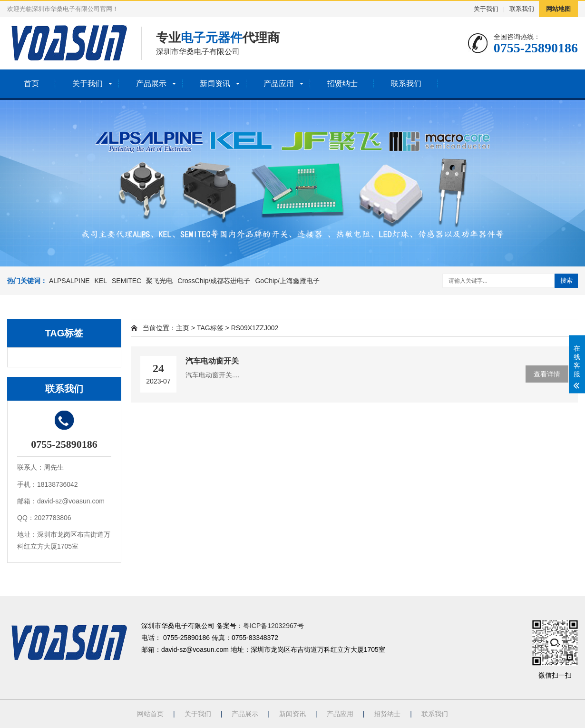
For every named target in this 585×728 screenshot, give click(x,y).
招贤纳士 (342, 84)
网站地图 (558, 9)
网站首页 (150, 714)
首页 (31, 84)
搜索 (566, 280)
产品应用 (279, 84)
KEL (101, 281)
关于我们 (486, 9)
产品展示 (151, 84)
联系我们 (522, 9)
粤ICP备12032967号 (273, 626)
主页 (183, 328)
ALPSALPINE (69, 281)
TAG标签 (210, 328)
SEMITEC (127, 281)
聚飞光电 (159, 281)
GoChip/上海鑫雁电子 (287, 281)
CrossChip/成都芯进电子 (214, 281)
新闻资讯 (215, 84)
